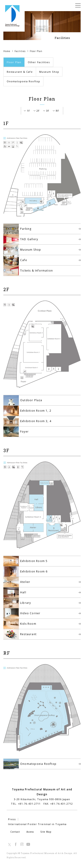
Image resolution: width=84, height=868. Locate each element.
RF (57, 111)
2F (38, 111)
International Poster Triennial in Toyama (37, 824)
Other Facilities (39, 62)
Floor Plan (14, 62)
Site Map (46, 832)
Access (30, 832)
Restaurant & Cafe (20, 72)
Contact (15, 832)
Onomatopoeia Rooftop (23, 81)
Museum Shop (49, 72)
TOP (75, 844)
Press (12, 819)
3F (48, 111)
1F (28, 111)
